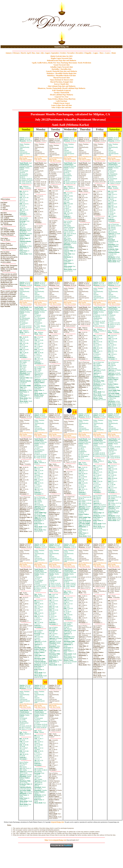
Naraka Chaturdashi (61, 93)
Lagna (95, 53)
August (48, 53)
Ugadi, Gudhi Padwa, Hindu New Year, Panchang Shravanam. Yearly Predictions (62, 63)
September (55, 53)
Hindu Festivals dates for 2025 (61, 56)
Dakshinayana (26, 157)
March (23, 53)
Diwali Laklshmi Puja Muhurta (62, 95)
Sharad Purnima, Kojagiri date (61, 82)
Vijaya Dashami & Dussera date (61, 80)
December (80, 53)
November (71, 53)
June (38, 53)
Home (114, 53)
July (42, 53)
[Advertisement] (10, 23)
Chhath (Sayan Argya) (61, 103)
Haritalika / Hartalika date (62, 69)
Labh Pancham (61, 101)
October (63, 53)
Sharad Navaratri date (62, 78)
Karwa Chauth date (61, 84)
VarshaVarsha (84, 435)
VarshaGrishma (26, 159)
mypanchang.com (61, 47)
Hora (102, 53)
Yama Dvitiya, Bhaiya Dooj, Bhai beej (62, 99)
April (29, 53)
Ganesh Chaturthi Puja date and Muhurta (61, 71)
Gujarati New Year (61, 97)
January (9, 53)
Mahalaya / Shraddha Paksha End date (61, 76)
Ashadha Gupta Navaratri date (62, 67)
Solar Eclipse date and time (62, 107)
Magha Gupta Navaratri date (61, 58)
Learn (107, 53)
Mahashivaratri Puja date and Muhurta (61, 60)
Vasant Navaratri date (62, 65)
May (33, 53)
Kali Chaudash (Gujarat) (61, 90)
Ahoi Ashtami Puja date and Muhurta (61, 86)
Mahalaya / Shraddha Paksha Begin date (61, 73)
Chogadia (88, 53)
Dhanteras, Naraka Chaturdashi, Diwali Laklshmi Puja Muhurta (61, 88)
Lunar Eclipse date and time (61, 105)
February (16, 53)
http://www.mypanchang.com (55, 840)
